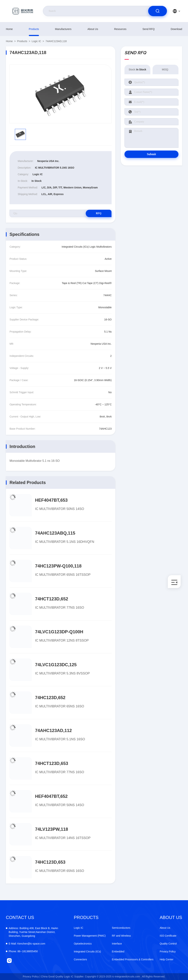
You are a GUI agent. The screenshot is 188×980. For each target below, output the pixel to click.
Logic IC (36, 41)
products (34, 29)
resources (120, 29)
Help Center (167, 959)
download (176, 29)
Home (9, 29)
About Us (93, 29)
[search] (158, 11)
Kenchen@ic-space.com (27, 944)
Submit (151, 154)
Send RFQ (149, 29)
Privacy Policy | (31, 977)
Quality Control (168, 944)
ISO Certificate (168, 936)
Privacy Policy (168, 952)
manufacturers (63, 29)
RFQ (99, 213)
